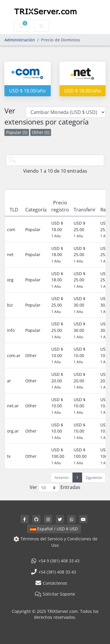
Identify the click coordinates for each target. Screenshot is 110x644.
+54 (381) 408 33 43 (53, 572)
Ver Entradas (55, 488)
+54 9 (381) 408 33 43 (55, 561)
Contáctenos (51, 583)
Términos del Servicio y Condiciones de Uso (55, 542)
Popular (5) (17, 132)
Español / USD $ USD (54, 529)
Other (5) (41, 132)
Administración (20, 40)
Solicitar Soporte (55, 594)
